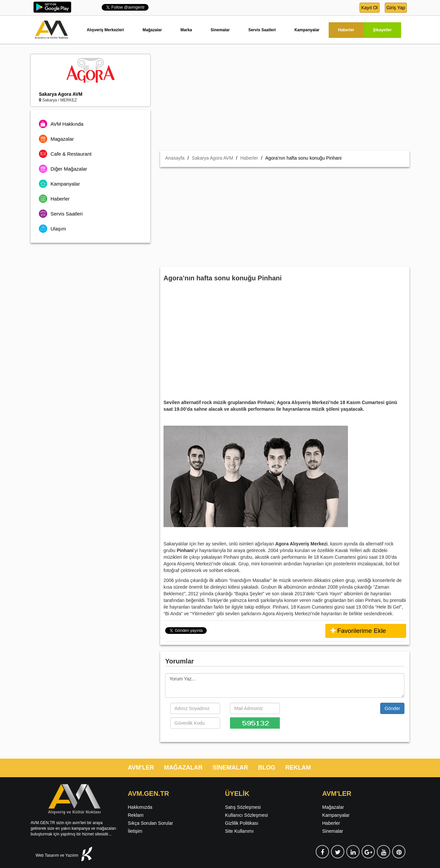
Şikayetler (382, 30)
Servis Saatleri (262, 30)
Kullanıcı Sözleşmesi (246, 815)
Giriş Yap (396, 8)
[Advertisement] (285, 101)
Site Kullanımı (239, 831)
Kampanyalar (307, 30)
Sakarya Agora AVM (61, 94)
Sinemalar (220, 30)
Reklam (136, 815)
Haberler (346, 30)
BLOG (267, 768)
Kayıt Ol (370, 8)
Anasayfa (175, 158)
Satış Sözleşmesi (243, 807)
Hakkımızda (140, 807)
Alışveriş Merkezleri (105, 30)
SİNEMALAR (230, 768)
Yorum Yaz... (285, 685)
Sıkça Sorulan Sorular (151, 823)
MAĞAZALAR (183, 768)
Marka (186, 30)
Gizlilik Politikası (242, 823)
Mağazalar (152, 30)
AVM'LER (141, 768)
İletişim (135, 831)
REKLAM (298, 768)
